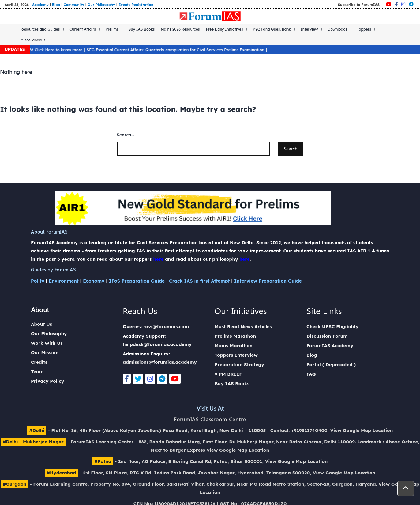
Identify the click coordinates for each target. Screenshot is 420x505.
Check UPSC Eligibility (332, 327)
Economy (94, 281)
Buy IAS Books (141, 29)
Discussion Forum (327, 336)
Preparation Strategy (239, 365)
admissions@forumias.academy (160, 362)
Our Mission (45, 353)
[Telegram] (411, 4)
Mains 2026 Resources (180, 29)
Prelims (112, 29)
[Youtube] (389, 4)
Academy (40, 4)
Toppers (364, 29)
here (158, 259)
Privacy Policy (47, 381)
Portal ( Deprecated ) (331, 365)
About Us (41, 324)
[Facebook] (396, 4)
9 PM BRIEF (228, 374)
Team (37, 372)
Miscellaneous (33, 40)
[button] (406, 488)
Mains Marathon (234, 346)
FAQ (311, 374)
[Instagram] (403, 4)
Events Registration (136, 4)
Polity (38, 281)
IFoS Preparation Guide (137, 281)
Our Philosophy (101, 4)
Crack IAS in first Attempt (199, 281)
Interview (309, 29)
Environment (64, 281)
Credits (39, 362)
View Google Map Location (362, 430)
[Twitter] (138, 379)
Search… (125, 135)
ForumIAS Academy (330, 346)
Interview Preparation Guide (268, 281)
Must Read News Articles (243, 327)
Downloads (337, 29)
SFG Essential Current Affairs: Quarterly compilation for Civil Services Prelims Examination (181, 50)
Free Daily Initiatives (225, 29)
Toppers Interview (236, 355)
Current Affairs (83, 29)
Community (74, 4)
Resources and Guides (40, 29)
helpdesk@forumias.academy (157, 344)
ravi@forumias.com (166, 327)
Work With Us (47, 343)
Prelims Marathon (235, 336)
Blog (56, 4)
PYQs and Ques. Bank (272, 29)
